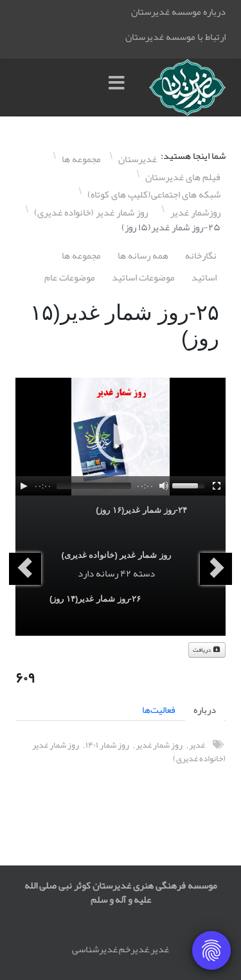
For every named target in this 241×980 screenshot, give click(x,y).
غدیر (197, 745)
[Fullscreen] (217, 486)
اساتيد (204, 277)
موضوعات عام (70, 277)
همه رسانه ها (143, 255)
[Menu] (120, 88)
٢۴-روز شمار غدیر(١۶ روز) (141, 510)
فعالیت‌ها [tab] (159, 710)
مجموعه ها (81, 255)
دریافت (207, 650)
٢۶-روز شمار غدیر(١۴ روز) (95, 599)
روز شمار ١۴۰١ (107, 745)
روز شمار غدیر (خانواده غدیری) (116, 555)
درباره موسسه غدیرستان (178, 12)
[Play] (24, 486)
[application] (121, 437)
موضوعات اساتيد (143, 277)
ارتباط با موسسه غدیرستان (175, 37)
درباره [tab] (205, 710)
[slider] (94, 486)
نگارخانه (201, 255)
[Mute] (164, 486)
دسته (144, 573)
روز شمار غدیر (159, 745)
